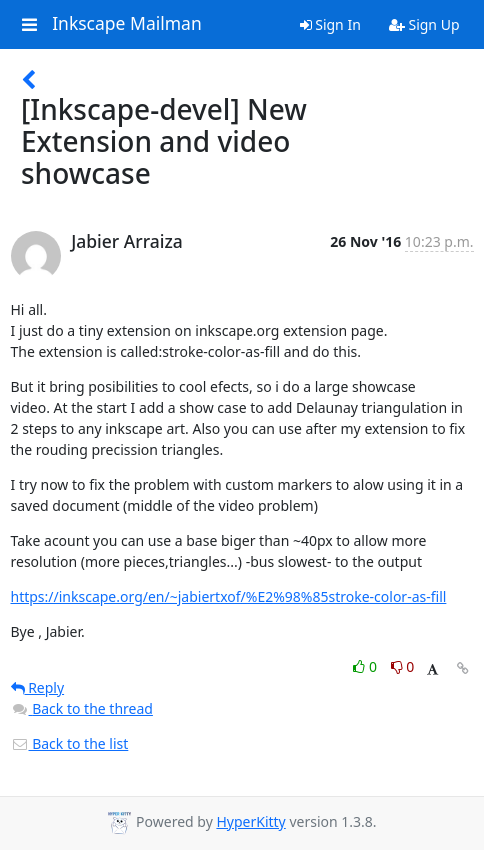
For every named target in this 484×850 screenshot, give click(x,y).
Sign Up (424, 24)
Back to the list (70, 743)
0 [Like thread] (366, 666)
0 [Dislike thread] (403, 666)
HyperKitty (250, 821)
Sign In (330, 24)
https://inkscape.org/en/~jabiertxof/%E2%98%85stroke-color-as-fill (229, 596)
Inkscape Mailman (127, 24)
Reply (38, 687)
